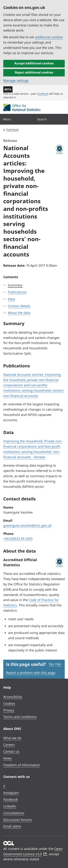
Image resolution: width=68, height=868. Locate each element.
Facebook (11, 799)
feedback (43, 94)
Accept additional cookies (34, 63)
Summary (15, 285)
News (8, 758)
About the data (19, 313)
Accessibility (13, 697)
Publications (17, 292)
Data (11, 299)
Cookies (9, 703)
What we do (12, 738)
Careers (9, 745)
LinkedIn (10, 806)
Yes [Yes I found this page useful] (51, 664)
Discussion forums (18, 820)
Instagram (11, 793)
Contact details (19, 306)
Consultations (14, 813)
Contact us (11, 751)
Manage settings (16, 80)
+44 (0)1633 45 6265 (18, 539)
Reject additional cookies (34, 72)
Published (12, 130)
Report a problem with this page (31, 673)
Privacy (9, 710)
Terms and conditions (20, 717)
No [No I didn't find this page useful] (59, 664)
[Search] (51, 119)
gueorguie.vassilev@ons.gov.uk (27, 525)
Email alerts (12, 826)
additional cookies (49, 37)
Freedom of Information (22, 765)
